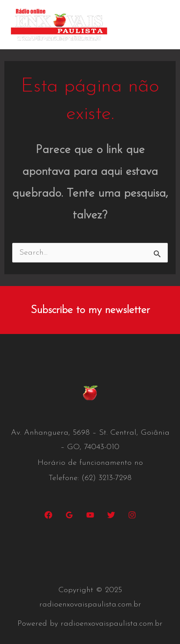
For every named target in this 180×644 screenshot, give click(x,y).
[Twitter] (111, 515)
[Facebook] (48, 515)
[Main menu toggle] (161, 25)
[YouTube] (90, 515)
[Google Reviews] (69, 515)
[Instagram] (132, 515)
